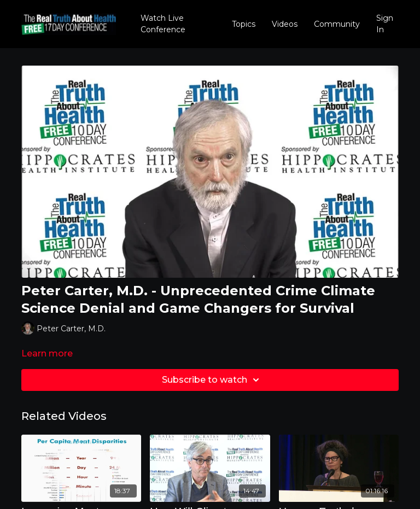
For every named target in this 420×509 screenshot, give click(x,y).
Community (337, 24)
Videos (285, 24)
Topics (244, 24)
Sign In (385, 24)
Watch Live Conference (163, 24)
